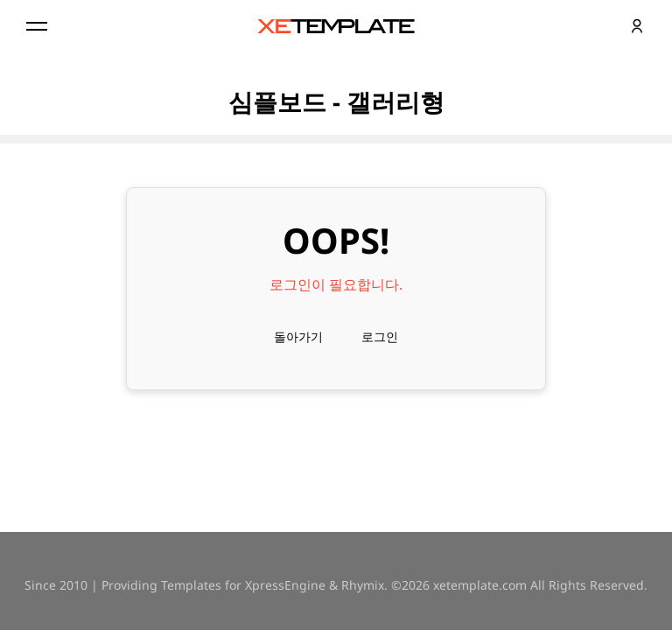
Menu (35, 26)
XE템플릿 (336, 26)
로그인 (380, 336)
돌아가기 (298, 336)
